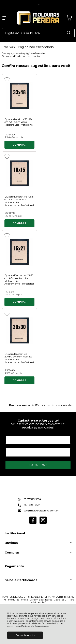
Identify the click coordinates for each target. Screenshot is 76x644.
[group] (38, 405)
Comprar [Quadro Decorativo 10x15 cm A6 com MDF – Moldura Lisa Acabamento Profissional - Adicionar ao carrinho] (19, 223)
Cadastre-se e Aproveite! (38, 420)
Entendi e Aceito (25, 635)
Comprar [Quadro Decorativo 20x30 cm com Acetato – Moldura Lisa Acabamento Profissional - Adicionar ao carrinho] (19, 380)
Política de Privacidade (35, 626)
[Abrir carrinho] (70, 18)
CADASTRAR (38, 465)
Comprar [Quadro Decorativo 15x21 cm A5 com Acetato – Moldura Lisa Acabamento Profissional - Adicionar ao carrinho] (19, 302)
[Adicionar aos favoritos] (7, 79)
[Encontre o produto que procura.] (69, 33)
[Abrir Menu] (5, 18)
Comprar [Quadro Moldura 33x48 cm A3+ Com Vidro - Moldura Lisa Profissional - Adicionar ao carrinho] (19, 145)
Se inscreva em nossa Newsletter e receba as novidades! (38, 426)
